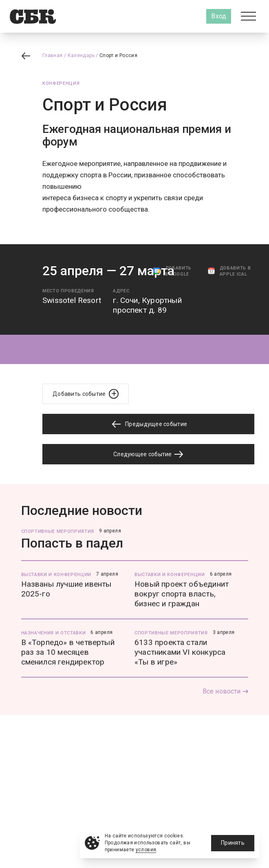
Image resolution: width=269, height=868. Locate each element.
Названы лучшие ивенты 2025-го (66, 589)
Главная (53, 55)
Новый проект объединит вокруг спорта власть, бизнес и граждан (182, 594)
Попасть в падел (72, 543)
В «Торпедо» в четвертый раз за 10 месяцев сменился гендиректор (68, 652)
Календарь (81, 55)
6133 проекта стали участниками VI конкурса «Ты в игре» (180, 652)
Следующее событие (148, 454)
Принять (233, 843)
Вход (219, 16)
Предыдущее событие (148, 424)
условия (146, 850)
